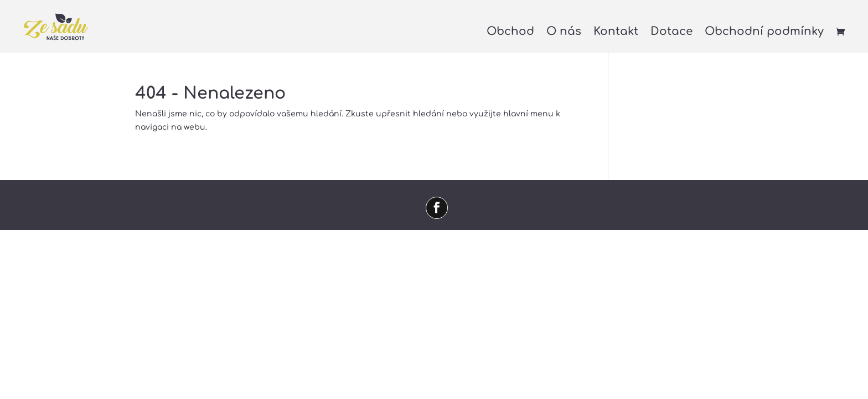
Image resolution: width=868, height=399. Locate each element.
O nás (564, 33)
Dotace (671, 33)
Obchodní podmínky (764, 33)
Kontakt (616, 33)
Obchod (510, 33)
